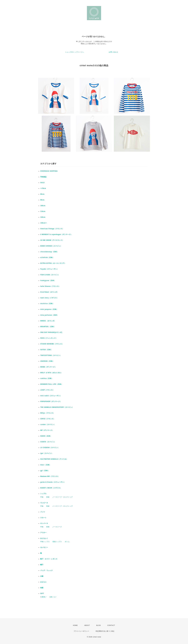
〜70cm (43, 188)
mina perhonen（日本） (49, 315)
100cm (43, 206)
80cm (42, 194)
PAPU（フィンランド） (49, 338)
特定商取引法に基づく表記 (105, 631)
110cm (43, 211)
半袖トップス (45, 542)
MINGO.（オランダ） (48, 321)
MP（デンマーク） (47, 430)
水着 (42, 576)
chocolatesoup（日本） (49, 252)
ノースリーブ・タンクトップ (63, 497)
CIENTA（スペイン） (48, 442)
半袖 (42, 497)
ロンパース (44, 523)
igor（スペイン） (47, 453)
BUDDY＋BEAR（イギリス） (51, 488)
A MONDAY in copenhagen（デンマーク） (56, 234)
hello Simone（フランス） (50, 286)
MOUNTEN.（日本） (48, 327)
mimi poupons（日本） (49, 309)
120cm (43, 217)
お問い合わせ (113, 52)
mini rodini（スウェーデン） (51, 396)
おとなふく (44, 538)
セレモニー (44, 547)
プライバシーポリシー (81, 631)
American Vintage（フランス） (52, 229)
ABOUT (87, 625)
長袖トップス (57, 542)
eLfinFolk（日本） (47, 258)
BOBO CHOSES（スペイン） (51, 246)
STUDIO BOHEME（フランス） (52, 344)
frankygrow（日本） (48, 281)
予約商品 (43, 177)
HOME (75, 625)
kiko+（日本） (46, 465)
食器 (42, 588)
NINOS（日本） (46, 436)
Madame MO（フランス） (50, 476)
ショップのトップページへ (75, 52)
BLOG (99, 625)
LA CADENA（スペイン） (50, 448)
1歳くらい (53, 597)
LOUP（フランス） (47, 390)
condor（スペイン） (48, 425)
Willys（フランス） (47, 413)
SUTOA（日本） (46, 350)
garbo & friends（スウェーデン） (53, 482)
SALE (42, 183)
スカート (43, 518)
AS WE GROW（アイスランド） (52, 240)
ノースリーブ (57, 527)
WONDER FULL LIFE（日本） (51, 384)
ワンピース (44, 503)
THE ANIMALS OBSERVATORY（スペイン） (57, 407)
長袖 (48, 497)
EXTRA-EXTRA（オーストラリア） (53, 263)
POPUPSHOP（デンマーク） (51, 401)
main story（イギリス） (49, 298)
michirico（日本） (47, 304)
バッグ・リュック (47, 570)
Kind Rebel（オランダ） (49, 292)
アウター (43, 533)
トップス (43, 494)
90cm (42, 200)
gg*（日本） (45, 471)
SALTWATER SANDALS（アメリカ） (54, 459)
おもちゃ (43, 582)
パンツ (43, 512)
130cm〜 (44, 223)
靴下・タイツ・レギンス (49, 559)
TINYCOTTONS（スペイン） (51, 355)
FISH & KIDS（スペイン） (50, 275)
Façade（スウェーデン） (49, 269)
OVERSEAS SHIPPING (49, 171)
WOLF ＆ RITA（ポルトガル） (51, 373)
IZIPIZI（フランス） (48, 419)
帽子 (42, 565)
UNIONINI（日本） (47, 361)
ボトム (67, 542)
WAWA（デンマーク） (48, 367)
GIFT (42, 593)
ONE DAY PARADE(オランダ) (51, 332)
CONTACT (111, 625)
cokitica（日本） (47, 378)
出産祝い (43, 597)
